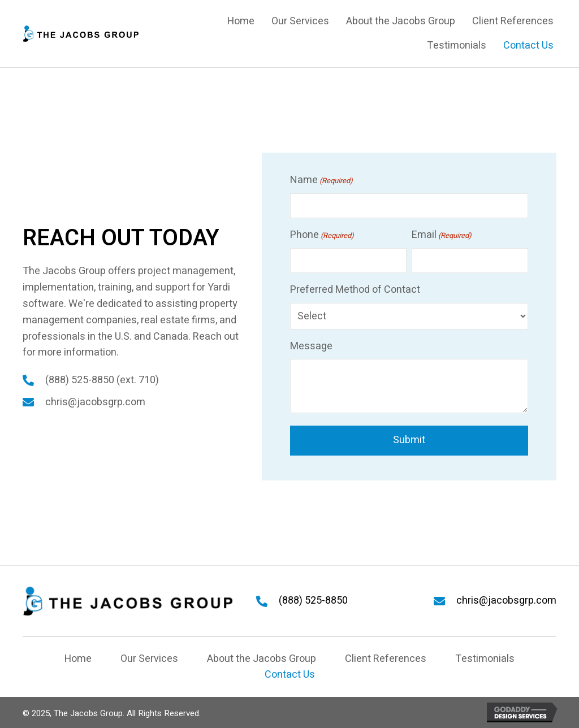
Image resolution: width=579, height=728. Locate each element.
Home (78, 659)
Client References (386, 659)
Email (442, 235)
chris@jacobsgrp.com (95, 402)
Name (321, 180)
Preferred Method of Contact (355, 289)
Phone (322, 235)
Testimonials (485, 659)
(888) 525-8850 (313, 601)
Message (311, 346)
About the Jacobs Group (262, 659)
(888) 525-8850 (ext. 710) (102, 380)
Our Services (149, 659)
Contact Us (290, 675)
